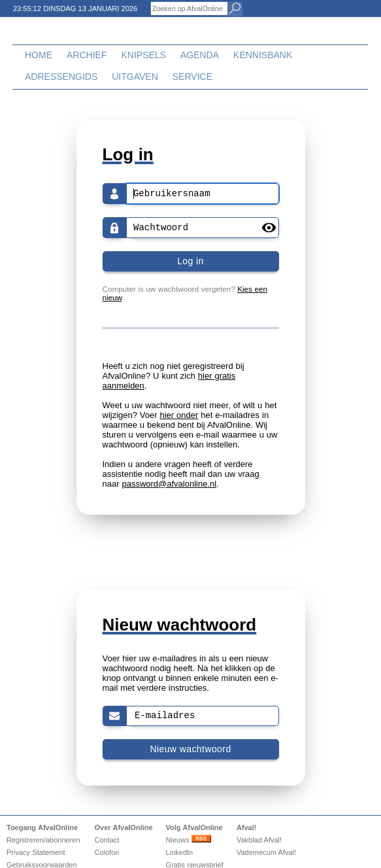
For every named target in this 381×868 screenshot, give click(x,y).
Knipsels (143, 55)
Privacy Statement (36, 852)
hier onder (179, 415)
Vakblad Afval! (259, 840)
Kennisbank (263, 55)
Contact (107, 840)
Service (192, 77)
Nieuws (189, 840)
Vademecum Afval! (266, 852)
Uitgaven (135, 77)
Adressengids (61, 77)
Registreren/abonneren (43, 840)
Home (39, 55)
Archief (87, 55)
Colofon (107, 852)
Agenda (200, 55)
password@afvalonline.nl (169, 484)
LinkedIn (180, 852)
